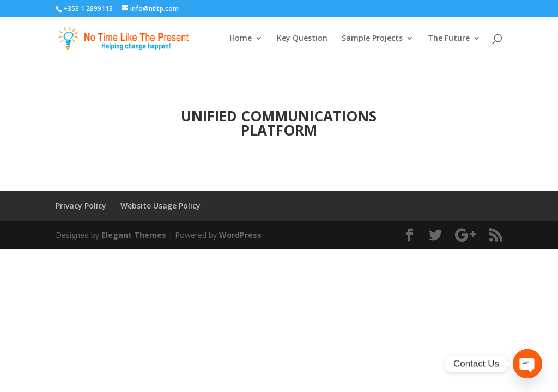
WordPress (240, 235)
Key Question (302, 39)
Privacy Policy (81, 206)
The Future (449, 39)
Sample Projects (372, 39)
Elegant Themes (134, 235)
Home (241, 39)
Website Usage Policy (160, 206)
